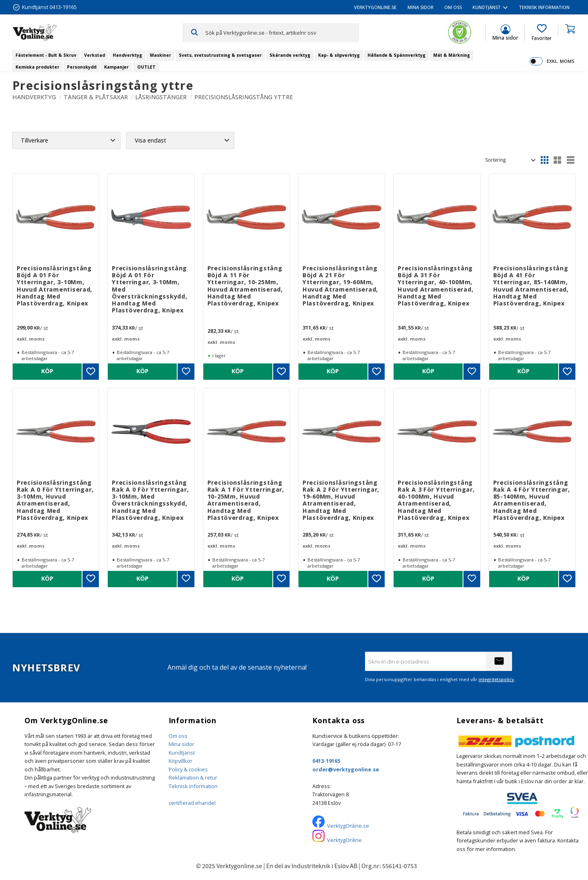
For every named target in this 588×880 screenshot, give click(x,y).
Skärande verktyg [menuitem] (290, 55)
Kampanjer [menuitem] (116, 67)
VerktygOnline (344, 840)
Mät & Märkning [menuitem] (452, 55)
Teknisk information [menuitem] (544, 7)
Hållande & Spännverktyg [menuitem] (396, 55)
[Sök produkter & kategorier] (282, 32)
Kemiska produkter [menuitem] (37, 67)
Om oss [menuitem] (453, 7)
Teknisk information (193, 786)
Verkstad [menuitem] (95, 55)
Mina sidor (182, 744)
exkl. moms (560, 61)
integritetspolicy (496, 679)
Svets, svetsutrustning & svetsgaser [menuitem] (220, 55)
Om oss (178, 736)
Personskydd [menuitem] (82, 67)
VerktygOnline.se (348, 826)
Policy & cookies (188, 769)
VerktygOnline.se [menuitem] (375, 7)
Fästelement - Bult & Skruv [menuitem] (46, 55)
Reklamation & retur (193, 778)
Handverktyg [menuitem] (127, 55)
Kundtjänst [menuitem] (487, 7)
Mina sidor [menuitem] (421, 7)
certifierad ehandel (192, 803)
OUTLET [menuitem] (146, 67)
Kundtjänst (182, 753)
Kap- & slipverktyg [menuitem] (339, 55)
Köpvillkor (180, 761)
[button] (542, 33)
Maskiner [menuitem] (160, 55)
